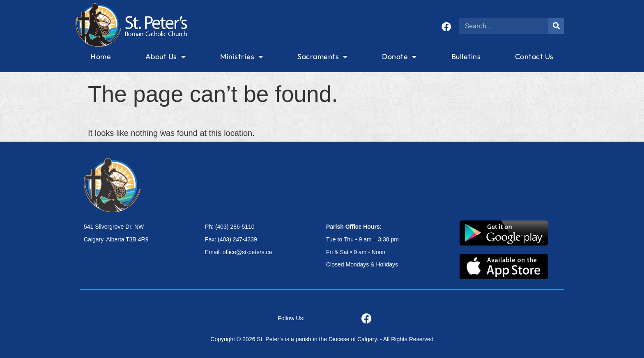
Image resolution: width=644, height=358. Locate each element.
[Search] (556, 26)
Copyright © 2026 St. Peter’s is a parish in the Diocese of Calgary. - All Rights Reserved (322, 339)
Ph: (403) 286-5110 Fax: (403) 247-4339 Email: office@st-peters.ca (238, 239)
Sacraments (323, 57)
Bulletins (466, 56)
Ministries (242, 57)
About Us (166, 57)
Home (101, 56)
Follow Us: (291, 318)
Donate (399, 57)
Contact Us (534, 56)
